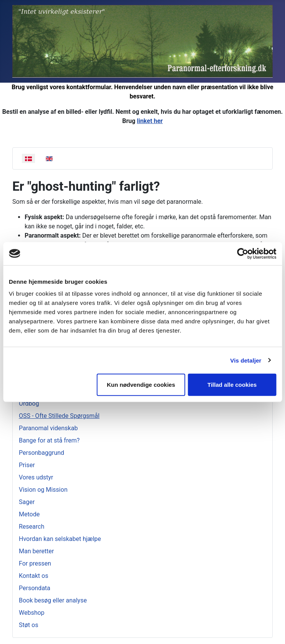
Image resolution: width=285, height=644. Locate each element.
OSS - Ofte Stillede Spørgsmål (59, 416)
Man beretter (36, 551)
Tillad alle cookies (232, 385)
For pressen (35, 563)
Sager (27, 502)
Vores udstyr (36, 477)
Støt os (28, 625)
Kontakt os (33, 576)
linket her (150, 121)
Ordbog (29, 404)
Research (32, 527)
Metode (29, 514)
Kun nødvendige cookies (141, 385)
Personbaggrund (42, 453)
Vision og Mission (43, 490)
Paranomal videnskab (48, 428)
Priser (27, 465)
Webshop (32, 613)
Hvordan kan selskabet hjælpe (60, 539)
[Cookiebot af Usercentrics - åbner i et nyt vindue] (242, 253)
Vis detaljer (246, 360)
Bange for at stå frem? (49, 440)
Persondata (35, 588)
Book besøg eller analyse (53, 600)
